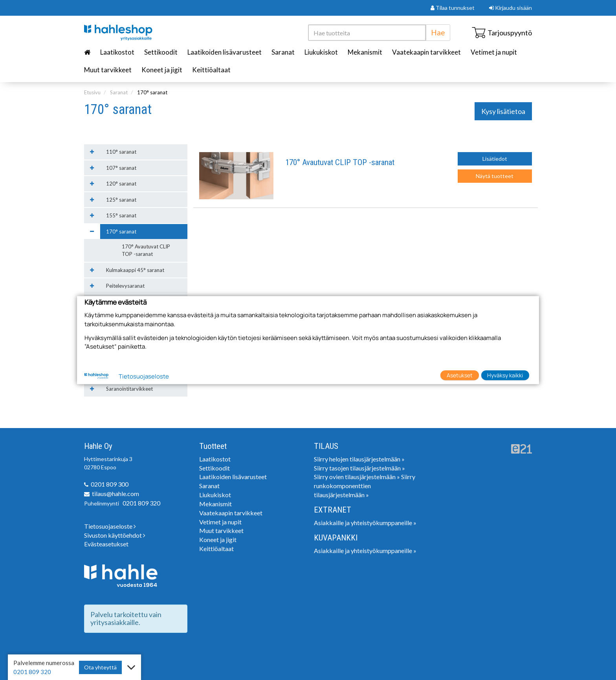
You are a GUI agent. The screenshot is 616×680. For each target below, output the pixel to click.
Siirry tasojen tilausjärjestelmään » (359, 468)
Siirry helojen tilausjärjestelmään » (359, 459)
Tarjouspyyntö (502, 33)
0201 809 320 (141, 503)
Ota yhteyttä (100, 667)
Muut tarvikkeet (108, 70)
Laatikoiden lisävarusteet (225, 52)
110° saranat (121, 152)
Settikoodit (161, 52)
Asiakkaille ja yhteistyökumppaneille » (365, 523)
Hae (438, 32)
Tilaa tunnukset (453, 8)
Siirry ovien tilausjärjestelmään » (357, 477)
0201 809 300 (110, 484)
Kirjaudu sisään (511, 8)
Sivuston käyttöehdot (115, 535)
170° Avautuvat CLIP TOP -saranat (340, 163)
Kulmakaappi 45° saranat (135, 270)
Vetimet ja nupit (494, 52)
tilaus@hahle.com (115, 493)
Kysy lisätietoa (503, 111)
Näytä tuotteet (495, 176)
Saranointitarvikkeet (129, 389)
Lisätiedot (495, 159)
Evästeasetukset (106, 544)
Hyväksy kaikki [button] (505, 375)
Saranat (283, 52)
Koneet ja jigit (162, 70)
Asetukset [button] (460, 375)
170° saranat (152, 92)
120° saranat (121, 184)
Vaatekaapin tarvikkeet (426, 52)
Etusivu (92, 92)
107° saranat (121, 168)
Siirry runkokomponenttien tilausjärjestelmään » (365, 486)
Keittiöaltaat (211, 70)
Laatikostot (117, 52)
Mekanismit (365, 52)
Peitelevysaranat (125, 286)
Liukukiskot (321, 52)
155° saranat (121, 215)
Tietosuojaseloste (110, 526)
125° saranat (121, 200)
